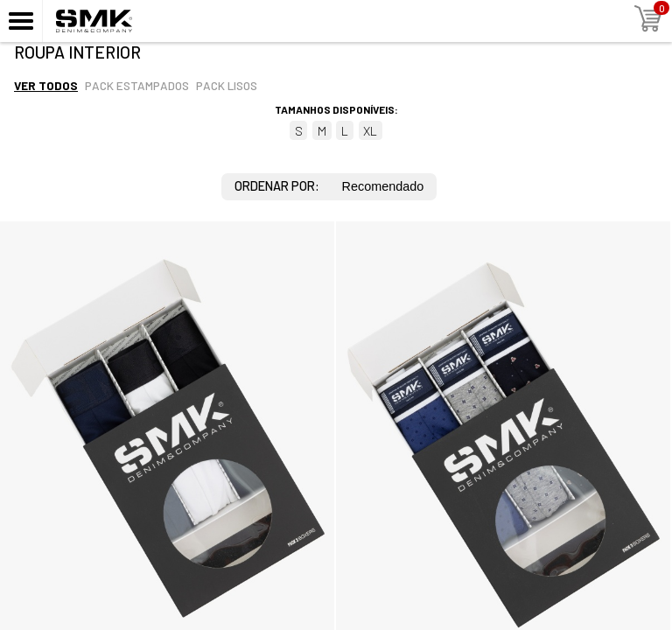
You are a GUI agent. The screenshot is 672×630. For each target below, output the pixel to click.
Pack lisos (227, 85)
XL (370, 131)
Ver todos (46, 85)
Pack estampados (137, 85)
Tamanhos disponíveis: (336, 109)
